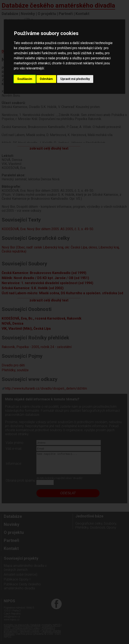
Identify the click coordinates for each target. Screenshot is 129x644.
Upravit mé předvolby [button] (75, 79)
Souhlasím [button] (25, 79)
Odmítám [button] (46, 79)
